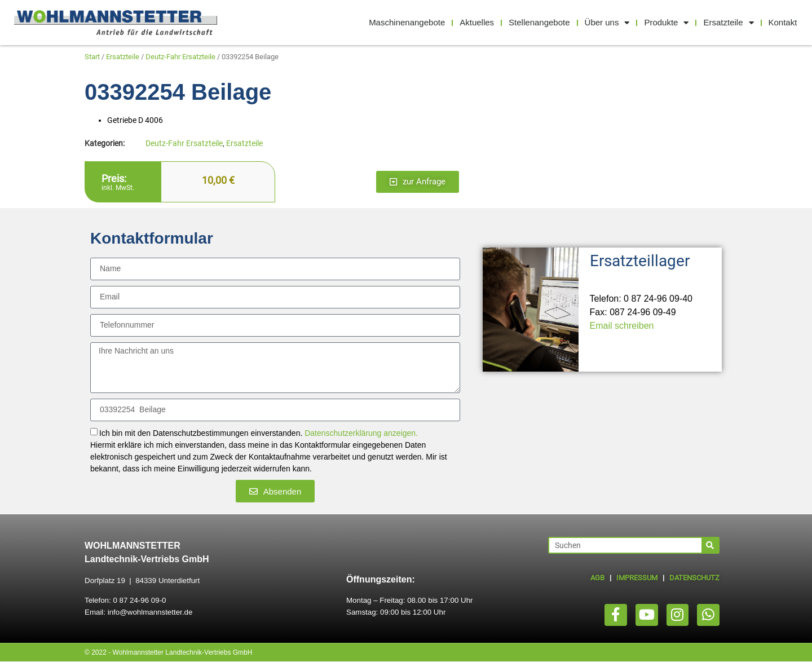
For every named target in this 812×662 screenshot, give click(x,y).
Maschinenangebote (407, 22)
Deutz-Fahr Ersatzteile (180, 57)
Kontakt (783, 22)
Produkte (666, 23)
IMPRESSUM (637, 578)
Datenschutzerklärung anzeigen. (361, 434)
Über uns (607, 23)
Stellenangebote (539, 22)
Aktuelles (477, 22)
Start (92, 57)
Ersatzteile (728, 23)
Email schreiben (622, 326)
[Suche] (710, 545)
